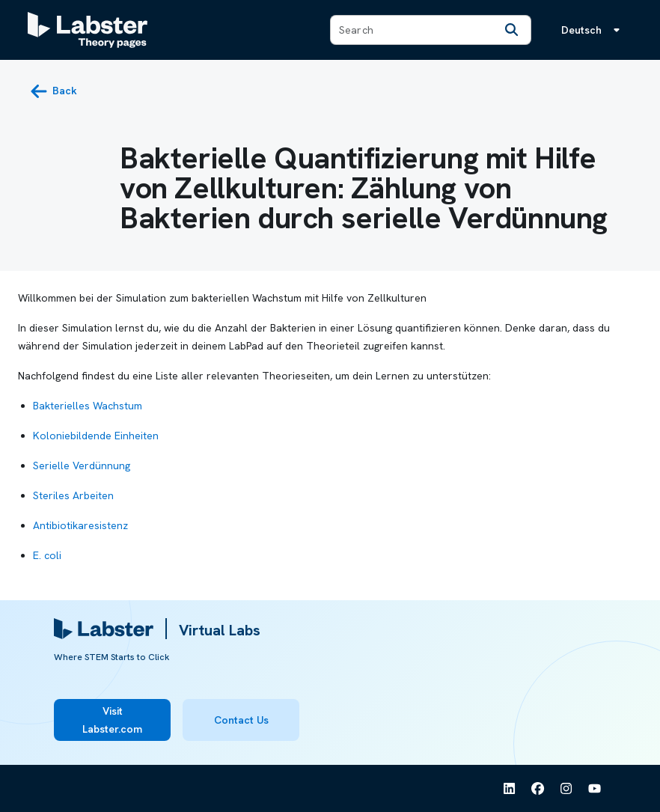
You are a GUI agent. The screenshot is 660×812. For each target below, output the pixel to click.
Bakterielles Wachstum (88, 406)
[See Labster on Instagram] (566, 789)
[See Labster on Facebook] (538, 789)
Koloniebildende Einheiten (96, 436)
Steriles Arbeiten (73, 495)
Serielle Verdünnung (82, 465)
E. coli (47, 555)
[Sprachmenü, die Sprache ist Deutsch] (593, 30)
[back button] (54, 91)
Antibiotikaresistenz (80, 525)
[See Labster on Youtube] (595, 789)
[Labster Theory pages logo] (88, 30)
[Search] (511, 30)
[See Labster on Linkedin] (510, 789)
